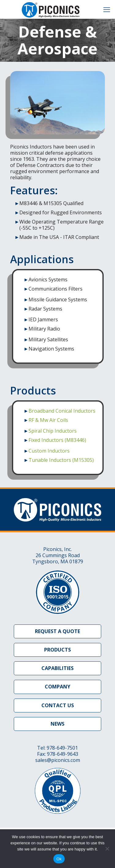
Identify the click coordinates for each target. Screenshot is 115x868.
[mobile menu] (107, 9)
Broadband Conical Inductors (62, 411)
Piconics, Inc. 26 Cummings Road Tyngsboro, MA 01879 (58, 555)
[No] (107, 849)
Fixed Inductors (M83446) (57, 440)
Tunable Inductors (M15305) (61, 460)
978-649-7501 (62, 748)
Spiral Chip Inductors (53, 431)
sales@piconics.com (58, 760)
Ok (59, 859)
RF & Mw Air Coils (48, 420)
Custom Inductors (49, 451)
